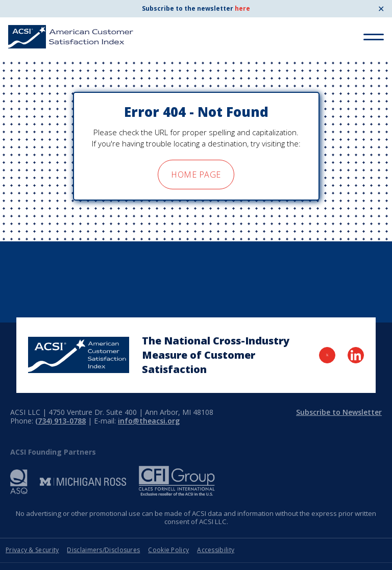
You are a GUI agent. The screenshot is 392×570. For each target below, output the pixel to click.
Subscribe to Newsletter (339, 412)
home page (196, 175)
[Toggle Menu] (374, 37)
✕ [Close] (381, 9)
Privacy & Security (32, 550)
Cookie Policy (168, 550)
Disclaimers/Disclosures (103, 550)
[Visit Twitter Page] (327, 355)
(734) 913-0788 (60, 421)
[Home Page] (79, 355)
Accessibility (216, 550)
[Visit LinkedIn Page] (356, 355)
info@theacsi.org (149, 421)
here (242, 8)
